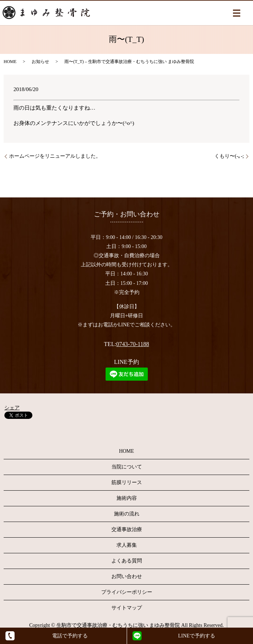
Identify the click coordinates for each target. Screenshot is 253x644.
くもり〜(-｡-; (229, 156)
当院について (127, 467)
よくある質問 (127, 561)
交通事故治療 (127, 529)
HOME (10, 62)
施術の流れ (127, 514)
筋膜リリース (127, 482)
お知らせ (40, 62)
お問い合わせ (127, 576)
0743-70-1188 (133, 344)
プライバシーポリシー (127, 592)
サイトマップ (127, 608)
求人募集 (127, 545)
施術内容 (127, 498)
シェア (12, 408)
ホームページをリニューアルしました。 (55, 156)
